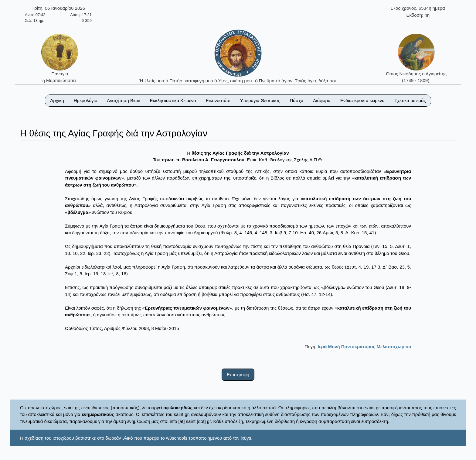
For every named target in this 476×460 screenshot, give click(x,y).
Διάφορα (322, 100)
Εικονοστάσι (218, 100)
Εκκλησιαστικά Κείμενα (173, 100)
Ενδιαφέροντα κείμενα (362, 100)
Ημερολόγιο (86, 100)
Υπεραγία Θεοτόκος (260, 100)
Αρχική (57, 100)
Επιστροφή (238, 374)
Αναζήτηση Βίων (123, 100)
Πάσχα (296, 100)
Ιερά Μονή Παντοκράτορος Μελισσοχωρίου (364, 347)
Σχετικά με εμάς (410, 100)
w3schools (177, 438)
